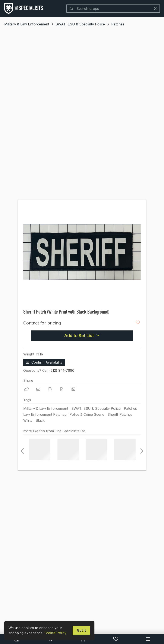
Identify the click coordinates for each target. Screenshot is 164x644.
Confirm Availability (44, 362)
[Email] (38, 389)
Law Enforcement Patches (45, 414)
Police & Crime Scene (87, 414)
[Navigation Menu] (148, 639)
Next (141, 450)
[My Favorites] (116, 639)
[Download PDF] (62, 389)
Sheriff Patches (120, 414)
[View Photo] (73, 389)
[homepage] (25, 9)
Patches (118, 24)
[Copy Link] (26, 389)
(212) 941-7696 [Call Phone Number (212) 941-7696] (62, 370)
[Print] (50, 389)
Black (40, 420)
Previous (22, 450)
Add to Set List (82, 336)
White (28, 420)
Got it (81, 630)
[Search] (72, 9)
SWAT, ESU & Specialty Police (80, 24)
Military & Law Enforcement (27, 24)
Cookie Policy (55, 633)
